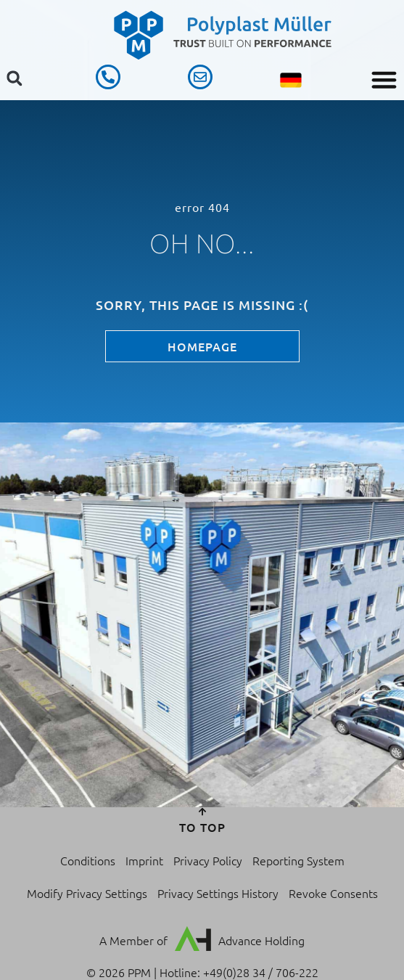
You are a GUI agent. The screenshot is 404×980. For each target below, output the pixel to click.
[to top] (202, 812)
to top (202, 827)
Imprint (144, 860)
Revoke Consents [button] (333, 893)
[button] (384, 80)
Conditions (88, 860)
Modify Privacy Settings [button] (87, 893)
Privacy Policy (208, 860)
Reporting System (298, 860)
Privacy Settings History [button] (218, 893)
